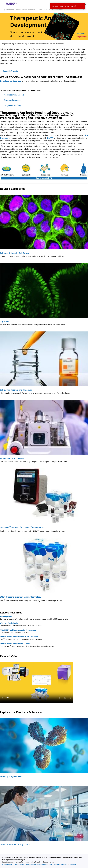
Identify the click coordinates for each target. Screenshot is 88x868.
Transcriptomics (6, 617)
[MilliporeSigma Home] (12, 4)
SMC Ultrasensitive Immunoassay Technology (21, 597)
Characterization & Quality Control (15, 844)
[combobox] (44, 9)
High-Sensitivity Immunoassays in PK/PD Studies (19, 636)
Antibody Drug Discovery (26, 44)
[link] (7, 865)
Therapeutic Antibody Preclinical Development (50, 44)
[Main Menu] (3, 4)
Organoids (5, 321)
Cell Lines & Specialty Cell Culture (15, 253)
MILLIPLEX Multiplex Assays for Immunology (18, 630)
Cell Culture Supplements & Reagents (16, 390)
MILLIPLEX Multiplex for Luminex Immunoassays (23, 527)
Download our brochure (11, 81)
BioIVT (50, 138)
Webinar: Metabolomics (9, 623)
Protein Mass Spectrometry (12, 458)
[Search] (84, 9)
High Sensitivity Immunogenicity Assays (16, 643)
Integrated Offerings (8, 44)
